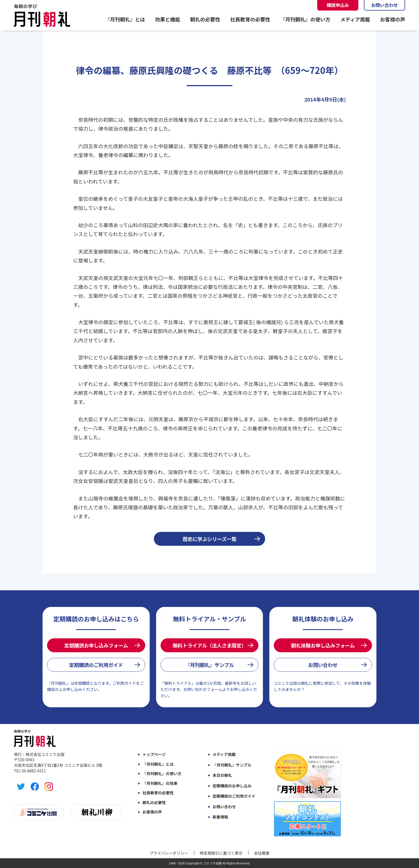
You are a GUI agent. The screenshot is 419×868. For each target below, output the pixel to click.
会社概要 (262, 853)
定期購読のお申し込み (232, 786)
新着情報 (220, 817)
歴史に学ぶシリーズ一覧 (209, 539)
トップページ (154, 754)
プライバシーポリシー (169, 853)
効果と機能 (167, 19)
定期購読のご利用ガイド (96, 665)
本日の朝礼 (222, 775)
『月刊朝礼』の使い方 (305, 19)
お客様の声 (393, 19)
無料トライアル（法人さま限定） (209, 645)
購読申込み (338, 5)
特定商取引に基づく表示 (221, 853)
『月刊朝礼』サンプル (209, 665)
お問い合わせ (385, 5)
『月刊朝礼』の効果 (160, 783)
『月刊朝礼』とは (125, 19)
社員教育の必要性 (250, 19)
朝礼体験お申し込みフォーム (323, 645)
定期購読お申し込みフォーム (96, 645)
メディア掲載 (355, 19)
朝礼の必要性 (205, 19)
